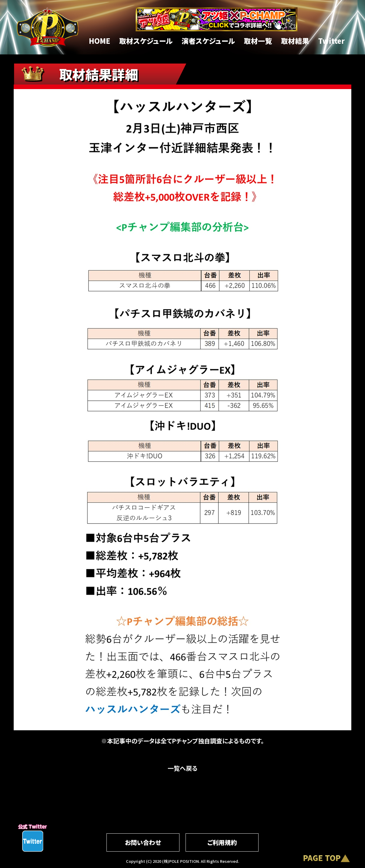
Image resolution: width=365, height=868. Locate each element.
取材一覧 (258, 41)
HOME (99, 41)
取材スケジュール (146, 41)
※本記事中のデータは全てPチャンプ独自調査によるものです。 (182, 741)
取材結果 (295, 41)
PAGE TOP (322, 858)
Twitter (331, 41)
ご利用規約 (222, 842)
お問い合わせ (143, 842)
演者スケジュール (208, 41)
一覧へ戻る (182, 768)
